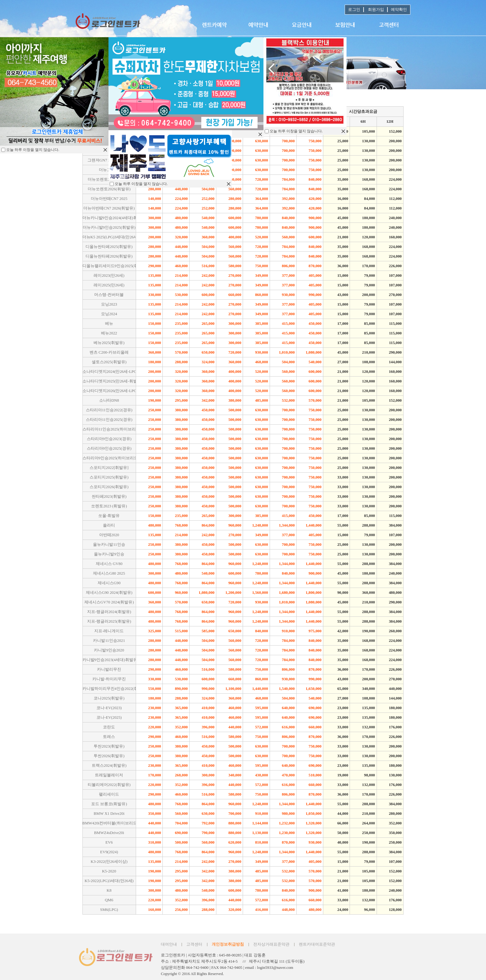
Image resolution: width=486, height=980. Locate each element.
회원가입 (376, 10)
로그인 (354, 10)
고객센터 (194, 944)
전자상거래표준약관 (271, 944)
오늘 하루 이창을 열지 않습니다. (296, 131)
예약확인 (399, 10)
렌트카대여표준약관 (317, 944)
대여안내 (169, 944)
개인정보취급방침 (228, 944)
